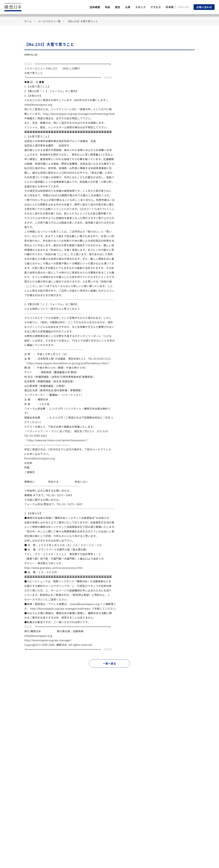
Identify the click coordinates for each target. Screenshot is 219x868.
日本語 (170, 7)
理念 (118, 7)
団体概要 (95, 7)
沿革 (128, 7)
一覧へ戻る (109, 663)
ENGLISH (183, 7)
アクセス (156, 7)
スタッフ (140, 7)
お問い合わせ (204, 7)
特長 (108, 7)
